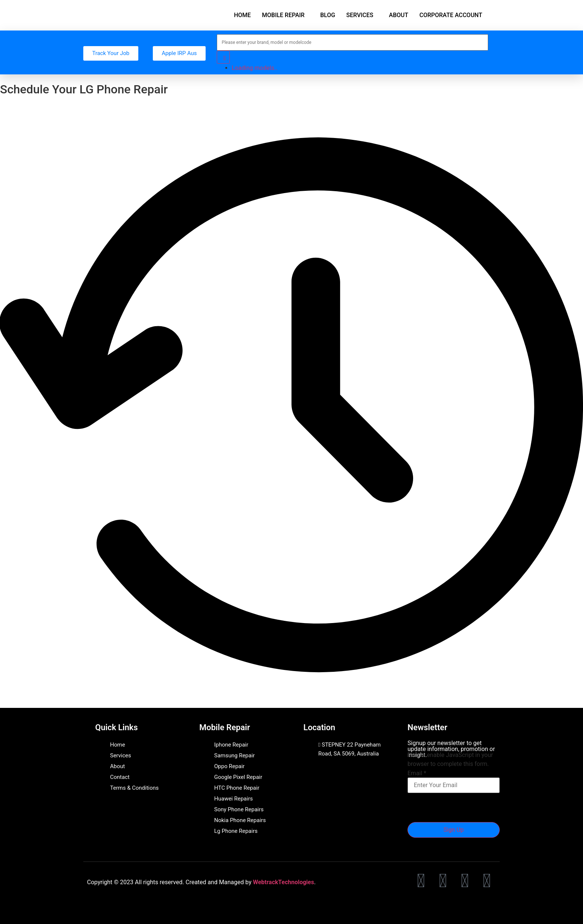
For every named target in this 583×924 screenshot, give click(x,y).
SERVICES (360, 15)
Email (417, 773)
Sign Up (454, 830)
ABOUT (399, 15)
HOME (242, 15)
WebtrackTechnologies (284, 882)
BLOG (328, 15)
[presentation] (464, 808)
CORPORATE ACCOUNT (451, 15)
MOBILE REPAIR (284, 15)
